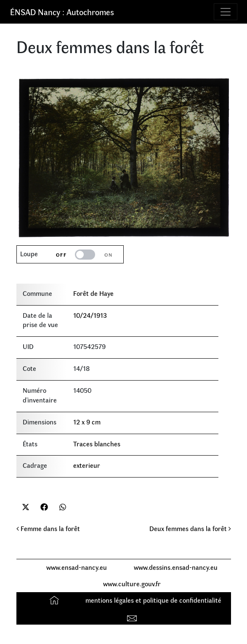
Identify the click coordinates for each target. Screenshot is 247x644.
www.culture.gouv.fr (132, 584)
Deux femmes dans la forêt (190, 528)
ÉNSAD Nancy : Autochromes (62, 12)
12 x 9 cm (87, 422)
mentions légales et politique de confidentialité (153, 600)
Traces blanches (97, 444)
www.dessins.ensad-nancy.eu (176, 567)
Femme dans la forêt (48, 528)
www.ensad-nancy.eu (77, 567)
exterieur (87, 465)
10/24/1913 (90, 315)
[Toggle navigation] (226, 12)
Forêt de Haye (93, 293)
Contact (133, 616)
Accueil (55, 600)
